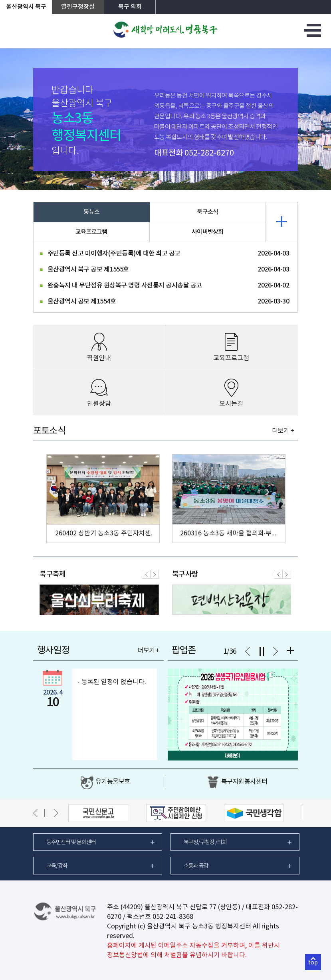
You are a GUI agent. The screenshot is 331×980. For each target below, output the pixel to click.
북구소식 (207, 212)
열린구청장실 (78, 7)
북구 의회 (130, 7)
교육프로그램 (91, 232)
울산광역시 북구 (26, 7)
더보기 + (283, 431)
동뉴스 (91, 212)
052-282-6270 (209, 153)
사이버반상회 (208, 232)
